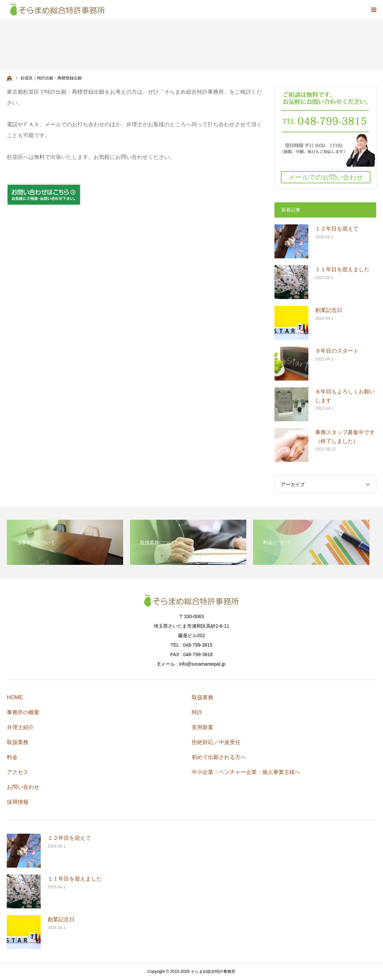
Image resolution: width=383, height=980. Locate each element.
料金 (12, 757)
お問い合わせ (23, 787)
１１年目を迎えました (342, 269)
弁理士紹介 (20, 727)
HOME (15, 697)
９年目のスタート (337, 351)
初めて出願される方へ (219, 757)
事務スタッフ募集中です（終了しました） (345, 437)
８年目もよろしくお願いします (345, 396)
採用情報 (18, 802)
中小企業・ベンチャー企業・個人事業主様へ (246, 772)
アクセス (18, 772)
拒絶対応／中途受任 (216, 742)
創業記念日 (329, 310)
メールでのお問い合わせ (326, 177)
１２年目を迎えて (337, 229)
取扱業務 (18, 742)
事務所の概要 (23, 712)
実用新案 (203, 727)
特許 (197, 712)
